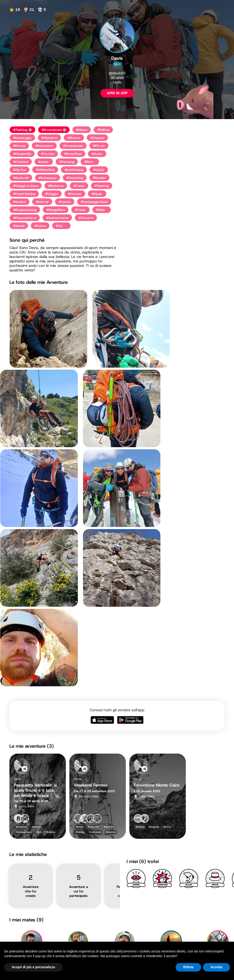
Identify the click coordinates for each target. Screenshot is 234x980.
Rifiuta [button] (188, 967)
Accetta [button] (216, 967)
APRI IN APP (117, 93)
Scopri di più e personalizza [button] (33, 967)
